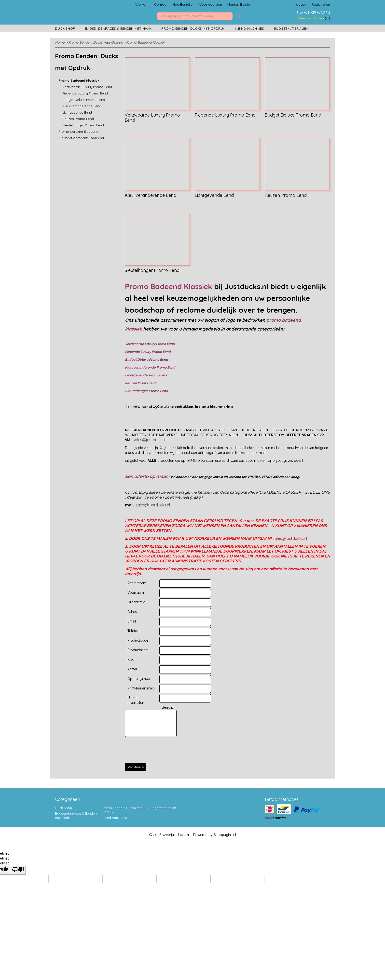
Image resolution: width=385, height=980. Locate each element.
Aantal (132, 669)
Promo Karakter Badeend (78, 132)
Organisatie (136, 602)
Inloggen (300, 4)
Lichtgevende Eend (77, 112)
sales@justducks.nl (150, 440)
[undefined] (18, 870)
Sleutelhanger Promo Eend (83, 125)
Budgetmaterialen (291, 28)
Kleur (132, 660)
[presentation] (162, 750)
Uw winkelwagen (314, 13)
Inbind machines (249, 28)
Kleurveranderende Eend (82, 106)
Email (132, 621)
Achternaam (137, 583)
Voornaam (136, 593)
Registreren (321, 4)
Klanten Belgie (238, 4)
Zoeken (237, 16)
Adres (132, 612)
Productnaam (138, 650)
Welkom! (142, 4)
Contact (161, 4)
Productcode (138, 640)
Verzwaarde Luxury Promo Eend (87, 87)
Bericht (167, 707)
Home (60, 42)
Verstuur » (136, 767)
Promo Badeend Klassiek (146, 42)
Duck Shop (65, 28)
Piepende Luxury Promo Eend (85, 93)
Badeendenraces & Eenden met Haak (118, 28)
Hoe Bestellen (183, 4)
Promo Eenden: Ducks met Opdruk (193, 28)
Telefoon (134, 631)
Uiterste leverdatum (136, 700)
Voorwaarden (211, 4)
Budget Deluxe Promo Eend (84, 100)
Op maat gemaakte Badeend (81, 138)
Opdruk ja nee (139, 679)
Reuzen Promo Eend (78, 119)
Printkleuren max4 (142, 688)
